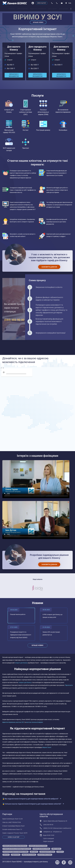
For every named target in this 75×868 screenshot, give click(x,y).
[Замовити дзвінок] (49, 267)
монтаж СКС (20, 722)
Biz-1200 (11, 69)
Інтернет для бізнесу (21, 663)
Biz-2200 (35, 69)
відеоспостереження (9, 722)
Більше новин (38, 22)
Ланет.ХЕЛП (23, 833)
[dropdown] (71, 9)
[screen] (2, 368)
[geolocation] (4, 372)
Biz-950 (11, 65)
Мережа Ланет (20, 826)
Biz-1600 (35, 65)
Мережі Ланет (47, 747)
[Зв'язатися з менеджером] (14, 75)
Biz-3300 (58, 65)
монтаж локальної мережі (34, 722)
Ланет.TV (19, 829)
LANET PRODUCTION (14, 822)
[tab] (12, 9)
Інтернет (10, 60)
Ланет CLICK (19, 819)
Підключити (69, 685)
